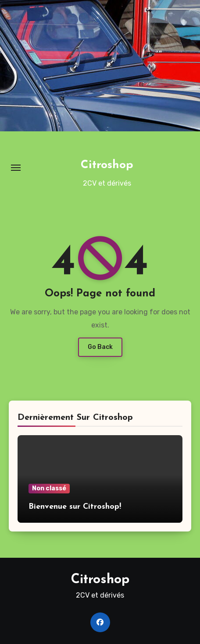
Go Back (100, 347)
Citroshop (107, 165)
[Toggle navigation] (16, 168)
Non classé (49, 488)
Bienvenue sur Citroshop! (75, 507)
